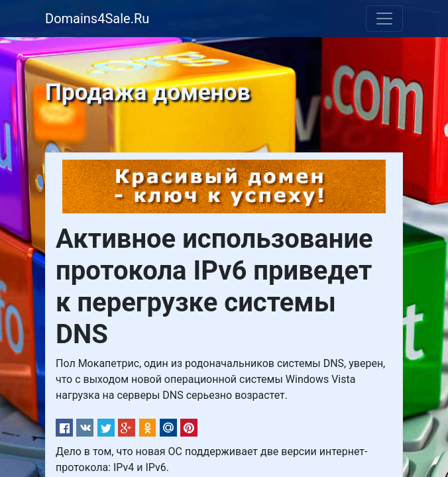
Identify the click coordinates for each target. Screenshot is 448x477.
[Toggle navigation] (384, 19)
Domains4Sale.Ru (97, 19)
